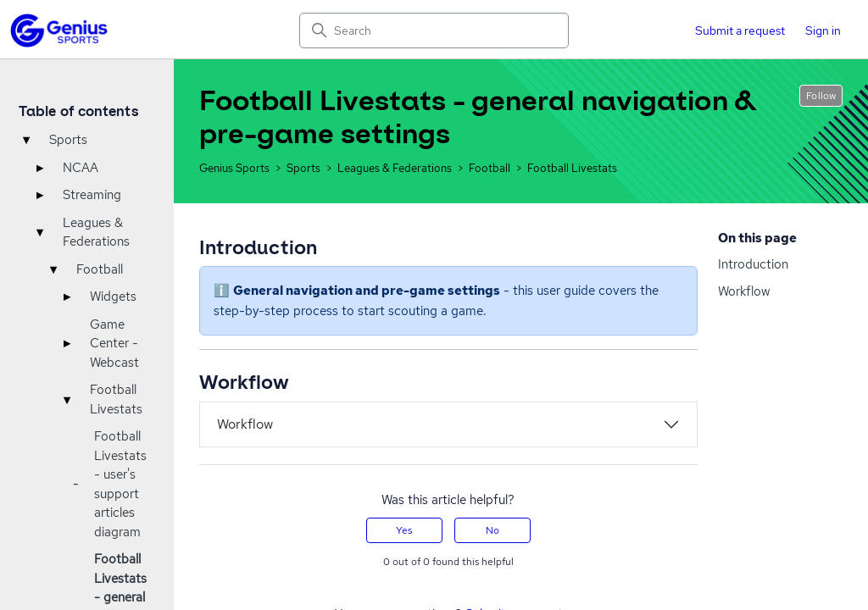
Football (100, 269)
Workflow (744, 291)
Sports (68, 140)
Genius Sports (234, 168)
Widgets (113, 297)
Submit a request (740, 30)
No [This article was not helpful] (492, 530)
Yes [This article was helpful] (404, 530)
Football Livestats (116, 399)
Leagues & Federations (96, 233)
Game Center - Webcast (114, 344)
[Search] (434, 30)
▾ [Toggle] (26, 140)
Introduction (753, 264)
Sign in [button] (823, 30)
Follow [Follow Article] (821, 96)
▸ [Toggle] (40, 168)
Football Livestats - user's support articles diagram (120, 484)
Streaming (92, 195)
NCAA (81, 168)
